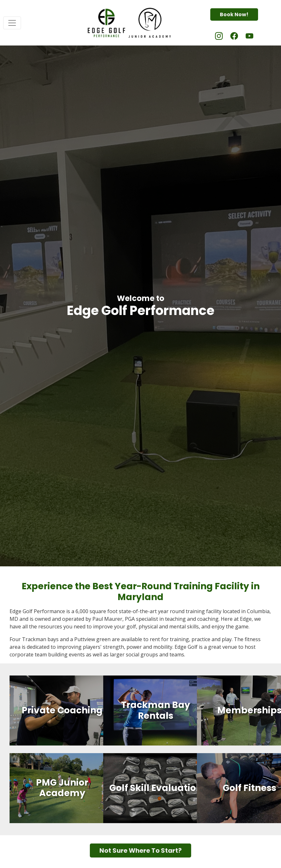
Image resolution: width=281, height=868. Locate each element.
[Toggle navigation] (12, 23)
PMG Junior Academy (62, 788)
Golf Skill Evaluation (156, 788)
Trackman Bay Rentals (156, 711)
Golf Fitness (249, 788)
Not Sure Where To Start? (140, 850)
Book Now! (234, 14)
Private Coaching (62, 711)
